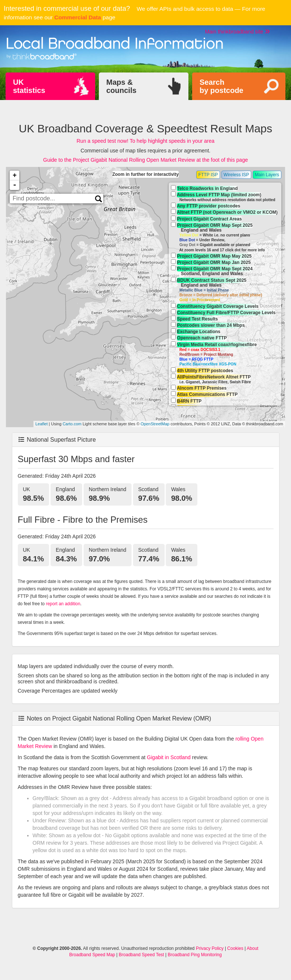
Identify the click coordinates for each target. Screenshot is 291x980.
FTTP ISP (208, 175)
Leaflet (41, 424)
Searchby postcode (222, 86)
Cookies (235, 948)
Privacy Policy (210, 948)
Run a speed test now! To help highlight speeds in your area (145, 141)
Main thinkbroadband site (237, 32)
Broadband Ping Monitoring (195, 955)
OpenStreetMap (155, 424)
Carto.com (72, 424)
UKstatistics (29, 86)
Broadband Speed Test (142, 955)
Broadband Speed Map (92, 955)
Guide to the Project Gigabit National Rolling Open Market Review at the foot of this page (145, 160)
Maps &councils (121, 86)
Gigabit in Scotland (169, 757)
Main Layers (267, 175)
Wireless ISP (237, 175)
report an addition (63, 604)
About (253, 948)
